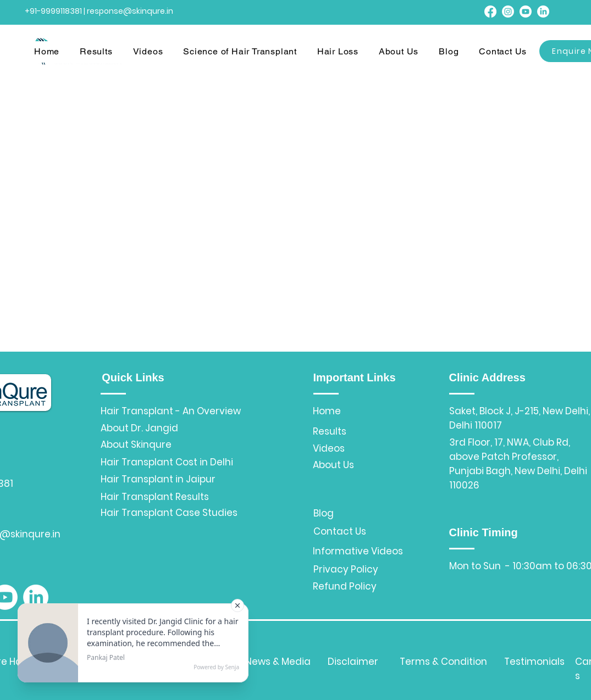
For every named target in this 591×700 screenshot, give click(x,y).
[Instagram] (508, 12)
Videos (329, 448)
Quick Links (133, 377)
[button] (100, 52)
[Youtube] (526, 12)
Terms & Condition (443, 662)
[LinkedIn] (543, 12)
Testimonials (534, 662)
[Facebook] (490, 12)
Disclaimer (353, 662)
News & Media (278, 662)
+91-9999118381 (53, 11)
